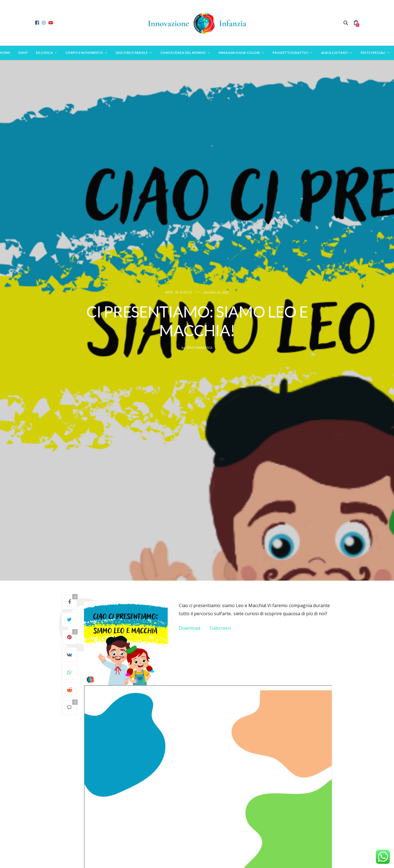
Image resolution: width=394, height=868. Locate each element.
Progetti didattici (290, 53)
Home (5, 53)
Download (189, 628)
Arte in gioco (179, 292)
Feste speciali (373, 53)
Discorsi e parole (132, 53)
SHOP (23, 53)
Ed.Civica (44, 53)
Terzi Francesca (199, 348)
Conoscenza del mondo (183, 53)
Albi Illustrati (335, 53)
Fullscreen (220, 628)
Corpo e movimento (84, 53)
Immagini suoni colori (239, 53)
